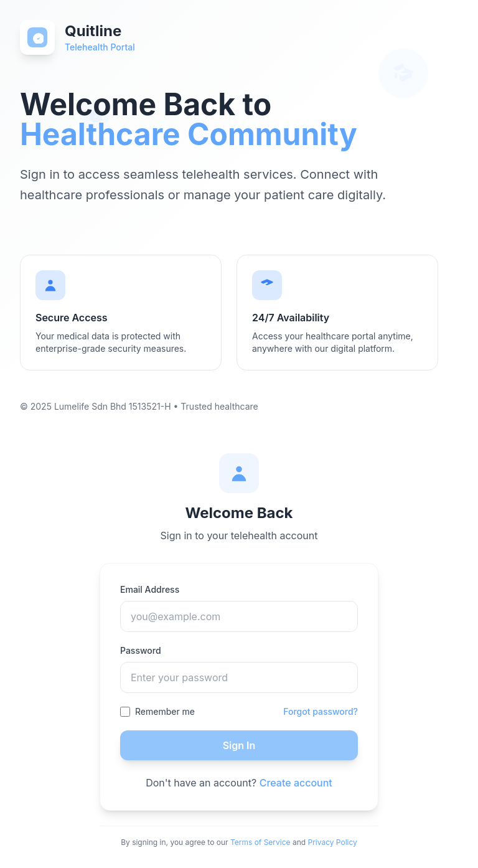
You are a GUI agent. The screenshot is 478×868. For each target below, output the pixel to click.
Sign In (239, 745)
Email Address (150, 589)
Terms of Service (260, 842)
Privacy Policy (333, 842)
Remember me (165, 711)
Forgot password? (321, 711)
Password (141, 650)
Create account (296, 783)
